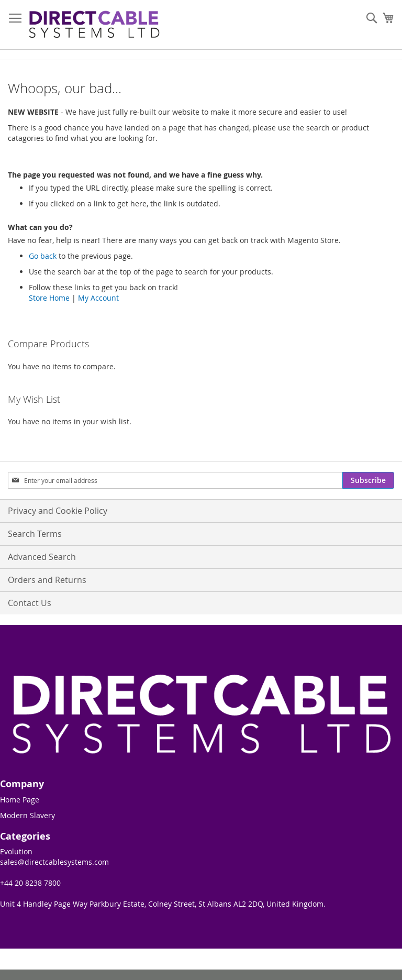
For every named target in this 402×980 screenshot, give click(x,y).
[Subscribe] (368, 480)
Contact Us (30, 603)
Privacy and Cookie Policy (58, 511)
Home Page (20, 800)
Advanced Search (42, 557)
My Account (98, 298)
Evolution (16, 851)
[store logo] (94, 25)
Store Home (49, 298)
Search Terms (35, 534)
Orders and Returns (47, 580)
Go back (43, 256)
